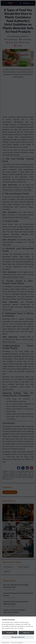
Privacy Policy (6, 643)
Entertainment (9, 567)
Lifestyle (7, 571)
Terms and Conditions (17, 643)
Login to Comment (10, 492)
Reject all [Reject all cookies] (26, 633)
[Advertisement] (18, 98)
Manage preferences (18, 637)
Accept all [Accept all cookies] (10, 633)
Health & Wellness (23, 567)
